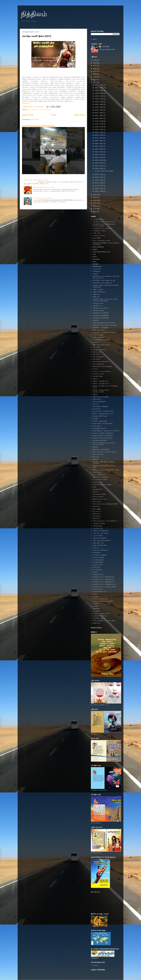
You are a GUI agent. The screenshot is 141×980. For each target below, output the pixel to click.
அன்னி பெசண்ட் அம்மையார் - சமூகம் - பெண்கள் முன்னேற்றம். (106, 300)
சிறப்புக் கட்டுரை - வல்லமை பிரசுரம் (39, 110)
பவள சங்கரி (105, 47)
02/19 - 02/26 (99, 175)
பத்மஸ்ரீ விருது (97, 526)
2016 (95, 195)
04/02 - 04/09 (99, 160)
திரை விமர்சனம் (98, 497)
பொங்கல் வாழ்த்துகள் (100, 555)
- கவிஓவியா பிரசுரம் (99, 231)
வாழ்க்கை (96, 604)
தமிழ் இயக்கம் (97, 489)
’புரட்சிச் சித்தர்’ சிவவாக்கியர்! (42, 198)
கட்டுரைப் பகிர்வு (98, 374)
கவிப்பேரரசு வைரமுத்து (100, 397)
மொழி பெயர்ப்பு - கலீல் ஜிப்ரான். (104, 582)
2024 (95, 63)
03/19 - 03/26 (99, 163)
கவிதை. (95, 394)
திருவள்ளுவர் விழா (99, 494)
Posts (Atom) (35, 119)
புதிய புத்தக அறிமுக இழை (101, 540)
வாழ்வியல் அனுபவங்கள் (101, 613)
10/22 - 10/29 (99, 104)
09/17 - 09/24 (99, 113)
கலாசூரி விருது (98, 376)
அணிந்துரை (97, 271)
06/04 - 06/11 (99, 141)
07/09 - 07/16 (99, 127)
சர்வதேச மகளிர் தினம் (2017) (37, 36)
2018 (95, 80)
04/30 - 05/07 (99, 149)
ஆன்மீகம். (96, 320)
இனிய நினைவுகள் (99, 330)
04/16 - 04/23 (99, 155)
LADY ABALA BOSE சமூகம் (101, 252)
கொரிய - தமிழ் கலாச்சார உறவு (103, 414)
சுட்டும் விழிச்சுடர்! (99, 475)
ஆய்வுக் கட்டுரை (98, 303)
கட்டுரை (95, 369)
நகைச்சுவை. (97, 506)
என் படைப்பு (97, 352)
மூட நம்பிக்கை (97, 570)
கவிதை (95, 379)
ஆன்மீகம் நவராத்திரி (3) (101, 315)
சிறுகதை (95, 459)
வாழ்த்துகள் (96, 608)
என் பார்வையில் (98, 357)
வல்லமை (96, 596)
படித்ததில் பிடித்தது (99, 523)
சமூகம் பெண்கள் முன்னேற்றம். (103, 438)
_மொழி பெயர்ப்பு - (99, 219)
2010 (95, 211)
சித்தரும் (95, 447)
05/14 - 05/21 (99, 143)
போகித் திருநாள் (98, 562)
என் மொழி (96, 359)
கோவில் (95, 419)
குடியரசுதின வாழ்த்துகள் (101, 406)
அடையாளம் (97, 269)
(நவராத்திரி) (97, 238)
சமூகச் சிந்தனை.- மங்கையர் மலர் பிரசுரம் (106, 431)
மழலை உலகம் (97, 565)
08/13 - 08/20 (99, 116)
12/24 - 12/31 (99, 85)
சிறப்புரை (96, 457)
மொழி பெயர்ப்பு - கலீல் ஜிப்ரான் (103, 579)
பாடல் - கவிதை (98, 536)
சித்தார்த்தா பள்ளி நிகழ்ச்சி (101, 449)
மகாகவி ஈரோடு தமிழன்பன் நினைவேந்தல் (38, 126)
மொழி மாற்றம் (98, 589)
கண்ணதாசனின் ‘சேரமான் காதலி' (44, 187)
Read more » (26, 103)
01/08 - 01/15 (99, 188)
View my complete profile (107, 49)
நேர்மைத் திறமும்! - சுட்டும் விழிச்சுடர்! (105, 521)
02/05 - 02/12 (99, 177)
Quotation (96, 264)
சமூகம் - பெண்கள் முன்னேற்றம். (103, 433)
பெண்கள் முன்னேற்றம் (100, 550)
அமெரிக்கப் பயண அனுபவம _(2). (104, 280)
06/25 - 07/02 (99, 132)
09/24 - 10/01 (99, 110)
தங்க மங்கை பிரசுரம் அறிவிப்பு (103, 484)
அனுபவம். (96, 297)
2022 (95, 69)
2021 (95, 71)
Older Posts (80, 115)
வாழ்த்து (95, 606)
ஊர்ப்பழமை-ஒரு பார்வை (101, 345)
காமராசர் (96, 404)
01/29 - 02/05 (99, 180)
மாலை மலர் (97, 567)
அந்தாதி (95, 274)
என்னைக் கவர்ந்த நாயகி (101, 362)
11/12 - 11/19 (99, 96)
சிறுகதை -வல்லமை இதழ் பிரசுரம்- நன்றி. (106, 470)
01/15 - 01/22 (99, 186)
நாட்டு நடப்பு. (97, 511)
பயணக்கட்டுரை (98, 528)
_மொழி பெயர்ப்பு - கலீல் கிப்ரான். (104, 222)
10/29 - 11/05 (99, 102)
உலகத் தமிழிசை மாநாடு (101, 340)
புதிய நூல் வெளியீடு (99, 538)
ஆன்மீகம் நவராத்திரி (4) (101, 318)
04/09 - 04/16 (99, 157)
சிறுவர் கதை (97, 472)
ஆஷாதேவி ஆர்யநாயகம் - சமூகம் (104, 323)
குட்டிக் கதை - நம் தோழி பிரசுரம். (103, 411)
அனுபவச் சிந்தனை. (99, 292)
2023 (95, 66)
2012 (95, 206)
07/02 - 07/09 (99, 129)
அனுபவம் (96, 294)
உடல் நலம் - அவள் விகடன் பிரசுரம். (105, 332)
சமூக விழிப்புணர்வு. (99, 428)
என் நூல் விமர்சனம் (99, 349)
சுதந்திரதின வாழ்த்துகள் (100, 477)
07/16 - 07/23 (99, 124)
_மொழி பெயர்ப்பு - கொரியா (102, 228)
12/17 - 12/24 (99, 88)
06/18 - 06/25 (99, 135)
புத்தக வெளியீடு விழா (100, 545)
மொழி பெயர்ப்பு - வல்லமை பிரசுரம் (105, 587)
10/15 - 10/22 (99, 107)
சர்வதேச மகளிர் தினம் (100, 440)
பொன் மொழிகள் (98, 557)
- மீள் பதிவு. (97, 233)
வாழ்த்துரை (96, 611)
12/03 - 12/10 (99, 90)
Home (54, 115)
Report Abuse (96, 628)
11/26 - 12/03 (99, 93)
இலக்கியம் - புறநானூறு (100, 327)
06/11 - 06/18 (99, 138)
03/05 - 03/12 (99, 169)
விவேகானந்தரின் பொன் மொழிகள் (104, 621)
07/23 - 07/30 (99, 121)
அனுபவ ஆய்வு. (98, 289)
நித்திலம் (34, 14)
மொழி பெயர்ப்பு (98, 574)
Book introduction (98, 247)
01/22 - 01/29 (99, 183)
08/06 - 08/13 (99, 118)
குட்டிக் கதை (97, 409)
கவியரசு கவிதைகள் (99, 401)
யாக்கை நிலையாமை (99, 591)
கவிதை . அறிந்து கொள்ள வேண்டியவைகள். (101, 391)
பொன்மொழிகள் (98, 560)
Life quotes (96, 259)
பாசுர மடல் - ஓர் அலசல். (101, 533)
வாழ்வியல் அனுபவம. (100, 616)
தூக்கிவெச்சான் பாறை (100, 499)
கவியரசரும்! (97, 399)
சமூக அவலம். (97, 426)
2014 (95, 200)
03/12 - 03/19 (99, 166)
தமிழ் (94, 487)
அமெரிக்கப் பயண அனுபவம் (102, 283)
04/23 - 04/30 (99, 152)
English (95, 249)
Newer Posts (28, 115)
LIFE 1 (95, 257)
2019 (95, 77)
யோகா (95, 594)
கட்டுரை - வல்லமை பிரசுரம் (102, 371)
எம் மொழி (96, 347)
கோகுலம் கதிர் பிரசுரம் (100, 416)
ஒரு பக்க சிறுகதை (98, 364)
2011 (95, 209)
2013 (95, 203)
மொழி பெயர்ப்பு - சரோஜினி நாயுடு (104, 584)
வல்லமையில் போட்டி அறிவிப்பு (103, 601)
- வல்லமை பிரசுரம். (99, 235)
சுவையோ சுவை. (98, 482)
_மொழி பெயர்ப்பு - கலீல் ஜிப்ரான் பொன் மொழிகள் (104, 225)
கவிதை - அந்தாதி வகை (100, 381)
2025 (95, 60)
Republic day (97, 266)
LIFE (94, 254)
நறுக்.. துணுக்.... (98, 509)
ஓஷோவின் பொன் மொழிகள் (102, 366)
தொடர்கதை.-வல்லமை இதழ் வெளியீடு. (106, 504)
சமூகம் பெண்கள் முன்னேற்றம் (103, 435)
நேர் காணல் (97, 516)
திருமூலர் (96, 492)
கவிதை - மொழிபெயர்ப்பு (101, 383)
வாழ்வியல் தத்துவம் (99, 618)
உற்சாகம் (96, 342)
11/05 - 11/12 (99, 99)
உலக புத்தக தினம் (98, 337)
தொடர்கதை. (97, 501)
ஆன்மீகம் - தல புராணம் (101, 308)
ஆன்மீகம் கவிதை (98, 310)
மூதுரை (95, 572)
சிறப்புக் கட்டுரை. (98, 454)
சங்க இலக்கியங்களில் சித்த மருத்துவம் (36, 180)
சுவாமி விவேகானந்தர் (100, 479)
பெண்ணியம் (97, 552)
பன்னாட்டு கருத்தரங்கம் (100, 531)
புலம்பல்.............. (98, 548)
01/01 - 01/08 (99, 191)
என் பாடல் (96, 354)
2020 (95, 74)
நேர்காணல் (96, 518)
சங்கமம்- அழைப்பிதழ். (100, 421)
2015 (95, 198)
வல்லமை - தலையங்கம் (100, 599)
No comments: (39, 107)
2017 (95, 82)
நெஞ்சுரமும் (97, 514)
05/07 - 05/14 (99, 146)
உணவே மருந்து (98, 335)
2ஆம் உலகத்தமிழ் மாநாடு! (101, 240)
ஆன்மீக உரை (97, 306)
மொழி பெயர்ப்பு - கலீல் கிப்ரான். (104, 577)
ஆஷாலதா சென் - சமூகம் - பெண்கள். (105, 325)
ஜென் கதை (96, 623)
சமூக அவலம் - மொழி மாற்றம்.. (103, 423)
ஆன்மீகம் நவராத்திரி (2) (101, 313)
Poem (95, 262)
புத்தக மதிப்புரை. (98, 543)
